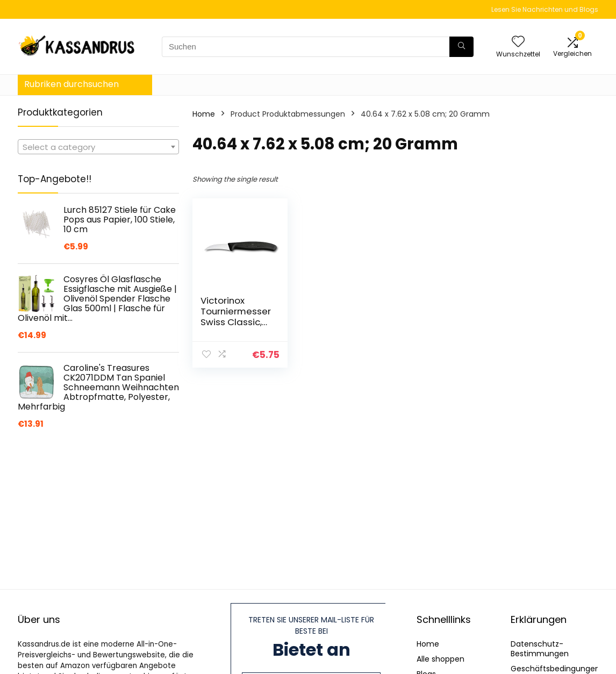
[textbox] (98, 147)
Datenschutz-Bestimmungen (540, 649)
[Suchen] (461, 47)
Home (204, 114)
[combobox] (98, 147)
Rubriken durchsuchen (71, 84)
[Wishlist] (518, 42)
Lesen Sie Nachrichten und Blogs (545, 9)
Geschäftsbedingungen (555, 669)
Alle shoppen (440, 659)
